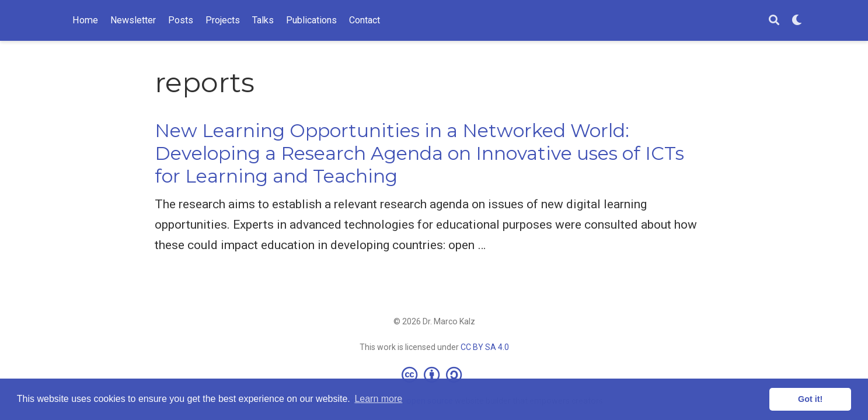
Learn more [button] (378, 399)
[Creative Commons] (434, 374)
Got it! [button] (810, 399)
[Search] (774, 21)
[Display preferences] (797, 21)
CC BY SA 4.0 (485, 347)
